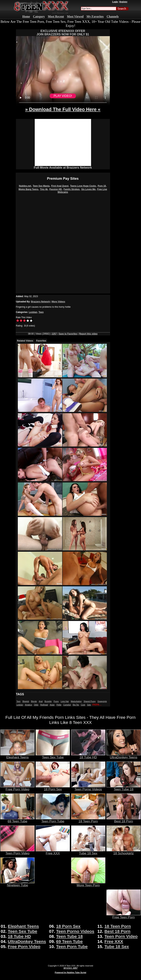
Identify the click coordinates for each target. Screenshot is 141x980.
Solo (89, 705)
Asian (52, 705)
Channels (113, 16)
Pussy (56, 701)
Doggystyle (102, 701)
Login (115, 2)
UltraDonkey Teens (124, 756)
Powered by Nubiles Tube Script (70, 972)
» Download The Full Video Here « (63, 109)
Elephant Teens (17, 756)
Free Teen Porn (124, 916)
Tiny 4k (44, 189)
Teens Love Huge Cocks (83, 186)
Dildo (36, 705)
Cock (83, 705)
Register (123, 2)
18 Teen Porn (88, 820)
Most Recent (56, 16)
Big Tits (76, 705)
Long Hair (65, 701)
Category (39, 16)
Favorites (41, 341)
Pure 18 (102, 186)
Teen (41, 312)
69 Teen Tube (17, 820)
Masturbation (76, 701)
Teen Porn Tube (53, 820)
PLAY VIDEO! (63, 96)
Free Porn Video (17, 788)
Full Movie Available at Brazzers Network (63, 168)
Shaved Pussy (90, 701)
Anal (41, 701)
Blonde (34, 701)
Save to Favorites (68, 334)
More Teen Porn (88, 884)
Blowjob (26, 701)
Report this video (88, 334)
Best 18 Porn (124, 820)
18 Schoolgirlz (124, 852)
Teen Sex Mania (41, 186)
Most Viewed (75, 16)
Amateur (29, 705)
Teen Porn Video (17, 852)
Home (26, 16)
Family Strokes (71, 189)
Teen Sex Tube (53, 756)
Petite (59, 705)
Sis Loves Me (88, 189)
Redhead (44, 705)
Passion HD (56, 189)
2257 (54, 334)
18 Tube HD (88, 756)
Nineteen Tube (17, 884)
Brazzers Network (40, 302)
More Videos (58, 302)
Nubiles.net (25, 186)
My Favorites (95, 16)
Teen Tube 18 (124, 788)
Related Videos (25, 341)
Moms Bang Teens (28, 189)
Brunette (48, 701)
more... (97, 704)
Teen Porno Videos (88, 788)
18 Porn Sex (53, 788)
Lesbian (33, 312)
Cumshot (67, 705)
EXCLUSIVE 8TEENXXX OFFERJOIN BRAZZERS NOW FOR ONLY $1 (63, 33)
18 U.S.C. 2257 (70, 968)
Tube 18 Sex (88, 852)
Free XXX (53, 852)
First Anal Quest (60, 186)
